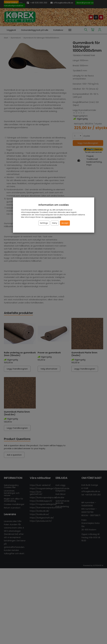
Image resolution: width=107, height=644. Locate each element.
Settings (44, 223)
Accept (65, 223)
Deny (55, 223)
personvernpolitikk (53, 217)
